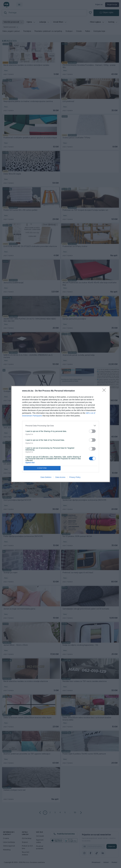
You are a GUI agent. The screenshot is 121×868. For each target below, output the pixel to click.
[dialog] (61, 434)
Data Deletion (46, 477)
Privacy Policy (75, 477)
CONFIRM (42, 468)
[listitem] (61, 426)
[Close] (105, 391)
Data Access (60, 477)
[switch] (92, 431)
